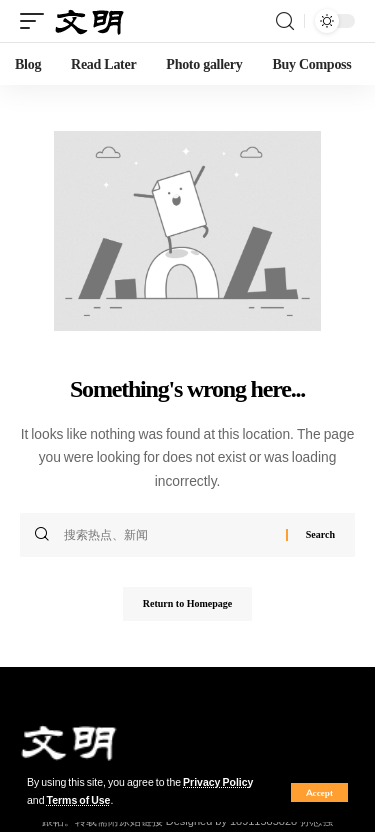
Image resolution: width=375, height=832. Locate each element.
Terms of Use (79, 800)
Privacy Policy (218, 782)
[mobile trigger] (37, 21)
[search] (285, 21)
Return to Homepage (187, 603)
